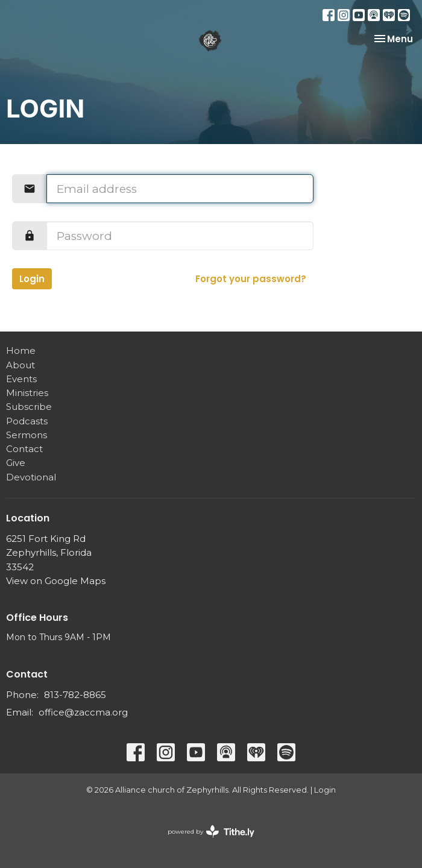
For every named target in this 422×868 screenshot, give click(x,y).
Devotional (31, 477)
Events (21, 379)
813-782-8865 (75, 695)
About (20, 365)
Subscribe (29, 407)
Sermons (27, 435)
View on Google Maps (56, 581)
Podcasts (27, 421)
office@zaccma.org (83, 712)
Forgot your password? (251, 279)
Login (32, 279)
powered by (211, 832)
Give (16, 463)
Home (21, 351)
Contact (24, 449)
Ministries (27, 393)
